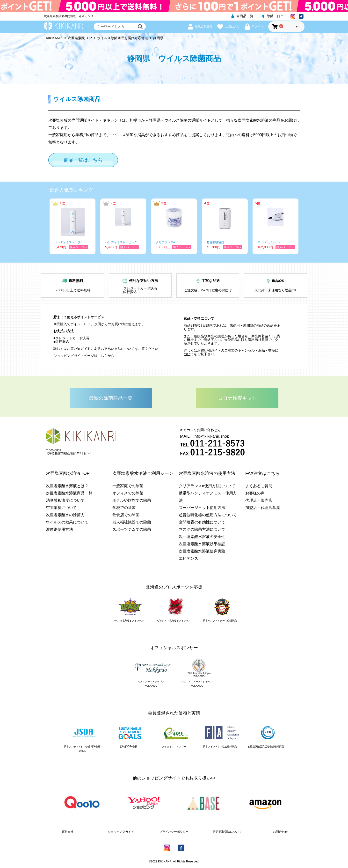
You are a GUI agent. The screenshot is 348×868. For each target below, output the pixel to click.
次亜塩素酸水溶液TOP (68, 473)
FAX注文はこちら (262, 473)
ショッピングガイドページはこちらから (84, 356)
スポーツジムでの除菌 (132, 529)
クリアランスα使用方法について (207, 486)
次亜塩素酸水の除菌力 (65, 515)
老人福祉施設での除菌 (132, 522)
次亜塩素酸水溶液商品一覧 (69, 493)
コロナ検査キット (237, 398)
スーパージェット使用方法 (202, 508)
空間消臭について (61, 508)
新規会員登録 (200, 26)
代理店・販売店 (259, 500)
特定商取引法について (227, 832)
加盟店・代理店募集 (263, 508)
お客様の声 (255, 493)
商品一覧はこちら (83, 160)
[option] (72, 226)
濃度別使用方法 (59, 529)
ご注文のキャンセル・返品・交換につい (231, 352)
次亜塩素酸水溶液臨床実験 (202, 551)
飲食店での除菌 (126, 515)
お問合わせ (280, 832)
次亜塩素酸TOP (80, 38)
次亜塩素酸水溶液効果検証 (202, 544)
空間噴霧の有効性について (202, 522)
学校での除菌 (124, 508)
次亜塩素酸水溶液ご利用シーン (143, 473)
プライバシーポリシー (174, 832)
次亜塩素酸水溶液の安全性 (202, 537)
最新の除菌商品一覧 (111, 398)
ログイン (254, 26)
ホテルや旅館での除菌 (132, 500)
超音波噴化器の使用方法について (208, 515)
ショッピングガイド (121, 832)
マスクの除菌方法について (202, 529)
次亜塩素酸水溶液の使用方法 (207, 473)
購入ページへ (78, 247)
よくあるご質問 (259, 486)
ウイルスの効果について (67, 522)
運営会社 (68, 832)
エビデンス (188, 558)
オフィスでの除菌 (128, 493)
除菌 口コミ (274, 16)
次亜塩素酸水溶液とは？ (67, 486)
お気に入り (228, 27)
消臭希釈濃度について (65, 500)
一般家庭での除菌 (128, 486)
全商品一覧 (242, 16)
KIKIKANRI (54, 38)
